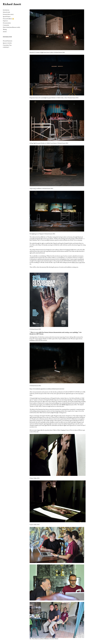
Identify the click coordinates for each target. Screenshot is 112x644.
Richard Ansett (12, 4)
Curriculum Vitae (7, 45)
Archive (5, 32)
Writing (5, 29)
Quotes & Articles (7, 43)
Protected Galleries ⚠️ (8, 19)
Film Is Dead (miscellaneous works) (11, 27)
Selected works (6, 12)
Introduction (6, 10)
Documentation (7, 23)
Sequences (5, 21)
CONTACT (6, 47)
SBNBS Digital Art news (68, 405)
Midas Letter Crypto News (78, 262)
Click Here (75, 420)
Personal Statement (8, 41)
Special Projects (7, 16)
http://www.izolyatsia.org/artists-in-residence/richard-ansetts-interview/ (47, 389)
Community (6, 25)
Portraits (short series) (8, 14)
